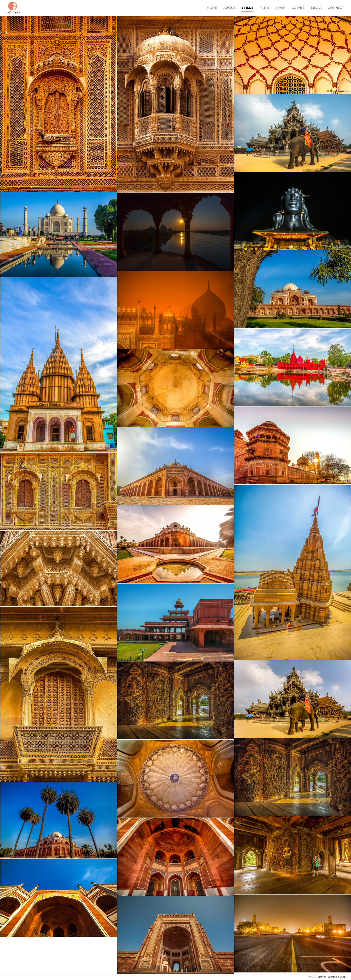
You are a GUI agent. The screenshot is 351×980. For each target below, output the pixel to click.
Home (212, 8)
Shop (280, 8)
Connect (336, 8)
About (229, 8)
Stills (247, 8)
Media (316, 8)
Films (265, 8)
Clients (298, 8)
